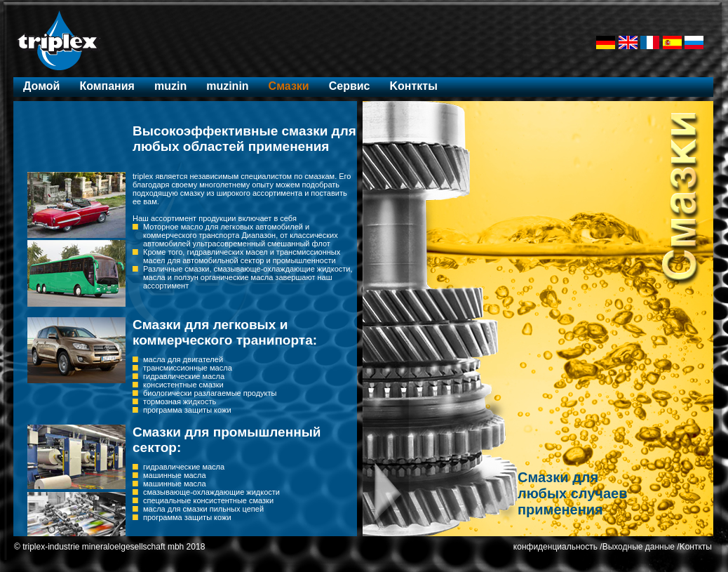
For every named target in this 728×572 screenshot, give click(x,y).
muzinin (227, 86)
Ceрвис (350, 86)
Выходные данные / (641, 547)
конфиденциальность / (558, 547)
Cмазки (289, 86)
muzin (170, 86)
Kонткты (413, 86)
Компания (107, 86)
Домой (41, 86)
